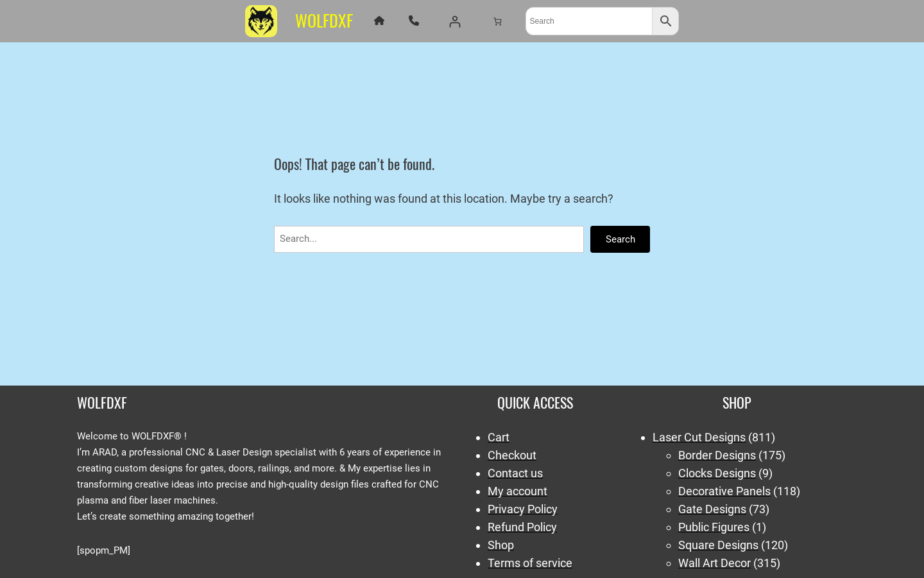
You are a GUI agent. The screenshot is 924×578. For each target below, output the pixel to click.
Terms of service (530, 563)
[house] (379, 21)
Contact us (515, 473)
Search (620, 239)
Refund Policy (522, 527)
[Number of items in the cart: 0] (497, 21)
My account (518, 491)
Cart (499, 437)
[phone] (414, 21)
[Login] (455, 21)
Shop (501, 545)
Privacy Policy (523, 509)
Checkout (512, 455)
